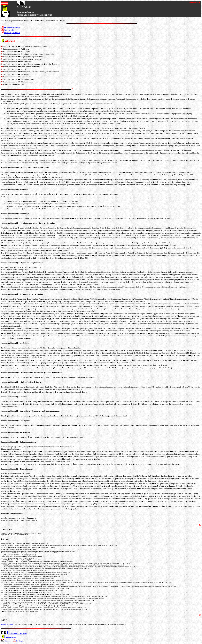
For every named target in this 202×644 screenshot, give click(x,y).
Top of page (18, 641)
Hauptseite (8, 641)
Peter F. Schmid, (7, 624)
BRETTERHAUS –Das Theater (17, 634)
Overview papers (11, 638)
